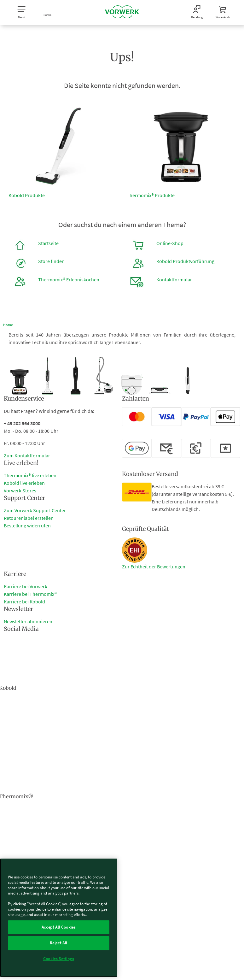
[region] (59, 918)
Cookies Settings (59, 959)
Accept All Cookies (59, 927)
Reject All (58, 943)
